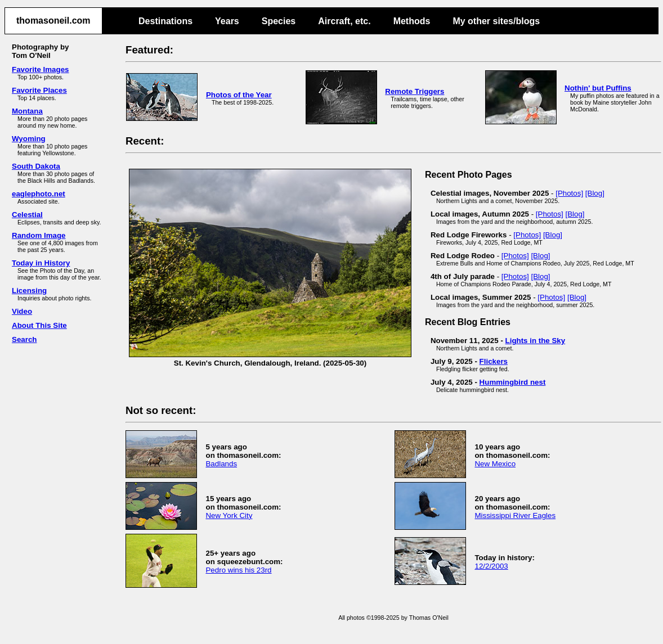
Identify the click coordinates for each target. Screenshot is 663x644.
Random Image (39, 235)
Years (227, 21)
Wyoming (29, 139)
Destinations (165, 21)
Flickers (494, 361)
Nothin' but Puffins (598, 88)
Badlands (221, 464)
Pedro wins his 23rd (238, 570)
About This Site (39, 325)
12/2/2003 (491, 566)
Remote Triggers (415, 91)
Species (279, 21)
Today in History (41, 263)
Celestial (27, 215)
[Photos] (569, 193)
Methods (412, 21)
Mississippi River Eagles (515, 515)
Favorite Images (40, 69)
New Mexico (495, 464)
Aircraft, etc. (344, 21)
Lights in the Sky (536, 341)
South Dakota (36, 166)
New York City (229, 515)
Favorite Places (39, 90)
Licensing (29, 291)
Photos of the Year (239, 95)
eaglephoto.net (39, 194)
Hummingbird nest (513, 382)
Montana (27, 111)
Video (22, 311)
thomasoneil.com (53, 21)
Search (24, 339)
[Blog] (595, 193)
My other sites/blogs (496, 21)
